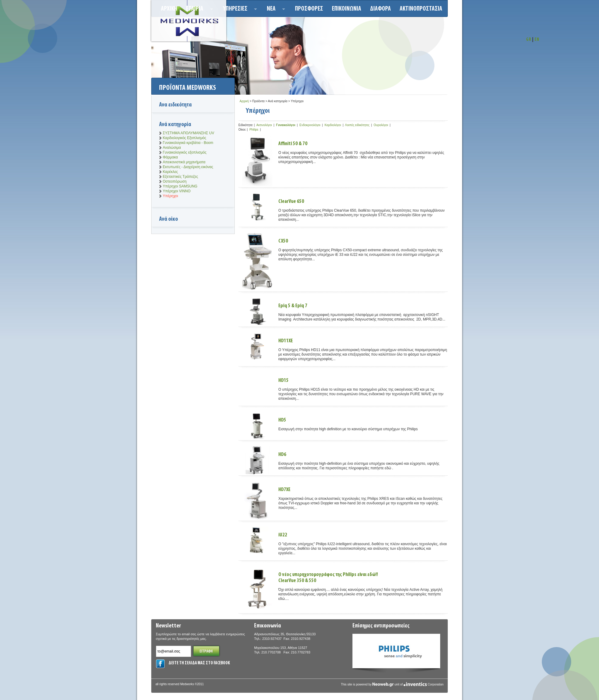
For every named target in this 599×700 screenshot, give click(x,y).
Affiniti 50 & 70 (293, 144)
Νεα (274, 10)
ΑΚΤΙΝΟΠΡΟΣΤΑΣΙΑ (421, 9)
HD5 (282, 420)
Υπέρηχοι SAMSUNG (180, 186)
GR (529, 40)
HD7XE (284, 490)
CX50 (283, 241)
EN (537, 40)
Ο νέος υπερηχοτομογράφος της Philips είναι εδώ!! (363, 578)
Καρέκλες (170, 172)
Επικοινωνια (347, 9)
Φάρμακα (170, 157)
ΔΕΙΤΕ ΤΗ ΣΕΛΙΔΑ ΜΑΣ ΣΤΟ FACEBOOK (199, 663)
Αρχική (244, 101)
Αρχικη (169, 9)
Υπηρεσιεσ (238, 10)
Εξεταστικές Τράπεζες (180, 177)
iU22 (283, 535)
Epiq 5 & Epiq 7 (293, 306)
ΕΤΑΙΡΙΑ (198, 10)
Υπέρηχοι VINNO (177, 191)
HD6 (282, 455)
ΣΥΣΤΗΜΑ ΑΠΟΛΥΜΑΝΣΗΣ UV (188, 133)
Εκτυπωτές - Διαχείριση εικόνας (188, 167)
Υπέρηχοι (170, 196)
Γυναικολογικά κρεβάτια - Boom (188, 143)
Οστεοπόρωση (175, 181)
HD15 (283, 381)
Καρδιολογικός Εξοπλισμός (185, 138)
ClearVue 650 (291, 202)
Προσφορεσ (309, 9)
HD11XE (286, 341)
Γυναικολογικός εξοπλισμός (185, 152)
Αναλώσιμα (172, 148)
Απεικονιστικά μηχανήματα (184, 162)
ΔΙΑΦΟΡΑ (380, 9)
